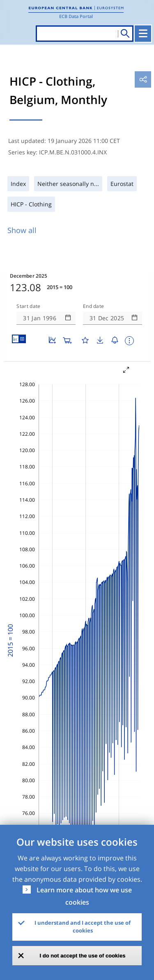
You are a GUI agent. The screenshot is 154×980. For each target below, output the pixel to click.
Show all (22, 230)
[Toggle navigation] (143, 34)
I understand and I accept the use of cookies (83, 927)
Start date (28, 306)
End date (94, 306)
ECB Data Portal (76, 16)
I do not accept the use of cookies (83, 956)
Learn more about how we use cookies (84, 896)
